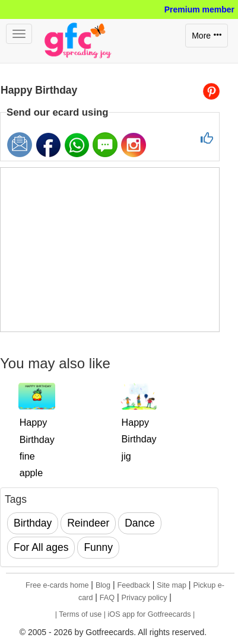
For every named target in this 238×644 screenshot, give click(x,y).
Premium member (199, 9)
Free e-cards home (57, 585)
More (207, 36)
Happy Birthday (39, 90)
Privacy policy (144, 598)
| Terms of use (80, 614)
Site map (172, 585)
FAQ (107, 598)
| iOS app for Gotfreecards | (150, 614)
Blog (103, 585)
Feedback (134, 585)
